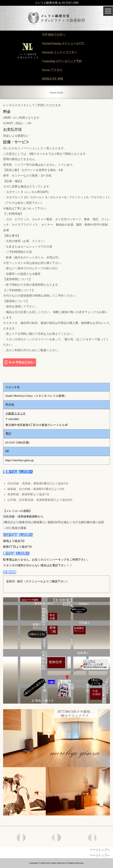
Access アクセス (52, 70)
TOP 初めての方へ (54, 35)
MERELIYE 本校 (53, 79)
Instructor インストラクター (60, 52)
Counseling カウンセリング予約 (62, 61)
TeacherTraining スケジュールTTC (63, 43)
